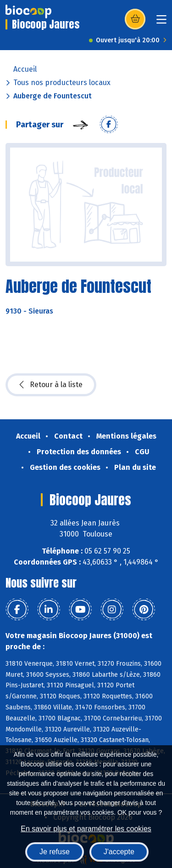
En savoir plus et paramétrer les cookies (86, 829)
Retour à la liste (51, 385)
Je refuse (55, 852)
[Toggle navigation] (161, 22)
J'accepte (119, 852)
